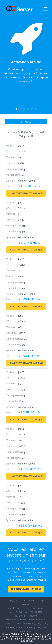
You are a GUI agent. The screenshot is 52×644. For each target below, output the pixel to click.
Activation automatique (26, 193)
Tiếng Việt (18, 639)
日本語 (43, 636)
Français (16, 636)
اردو (3, 639)
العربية (48, 634)
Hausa (22, 641)
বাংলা (49, 636)
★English (25, 634)
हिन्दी (33, 634)
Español (40, 634)
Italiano (32, 639)
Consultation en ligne (26, 589)
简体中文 (6, 634)
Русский (25, 636)
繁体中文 (15, 634)
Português (6, 636)
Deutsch (34, 636)
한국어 (9, 639)
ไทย (26, 639)
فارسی (48, 639)
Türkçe (40, 639)
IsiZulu (30, 641)
